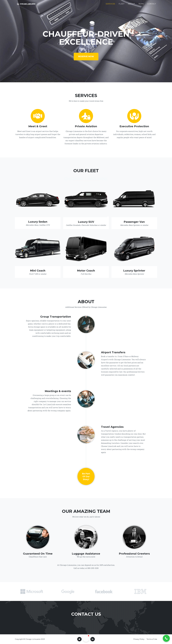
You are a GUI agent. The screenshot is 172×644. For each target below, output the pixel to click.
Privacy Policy (139, 639)
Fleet (122, 5)
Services (110, 5)
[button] (166, 638)
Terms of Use (152, 639)
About (131, 5)
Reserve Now (86, 56)
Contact (152, 5)
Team (141, 5)
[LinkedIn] (93, 639)
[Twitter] (79, 639)
